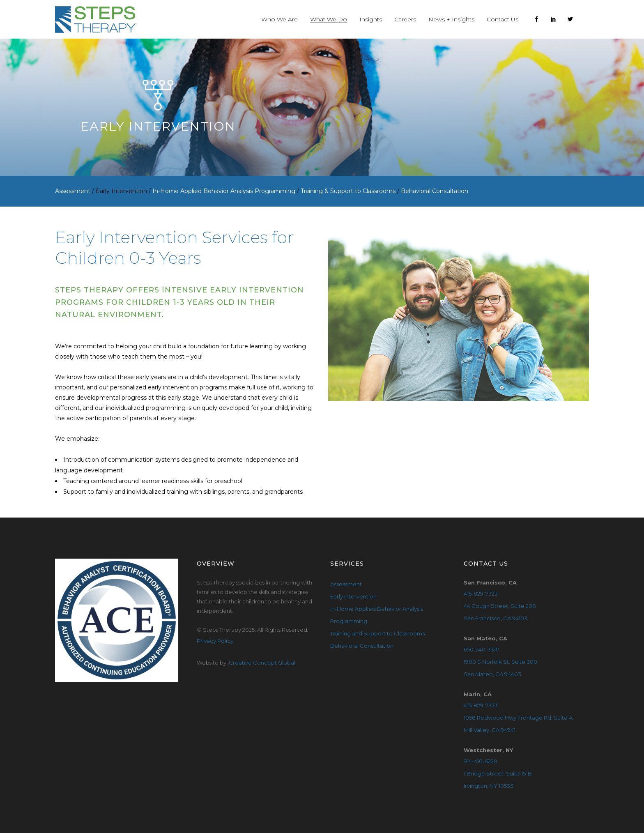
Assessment (346, 584)
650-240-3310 (482, 649)
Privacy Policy (215, 641)
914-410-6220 (481, 761)
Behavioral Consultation (362, 646)
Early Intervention (353, 596)
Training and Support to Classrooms (377, 633)
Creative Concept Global (262, 663)
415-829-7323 (481, 594)
